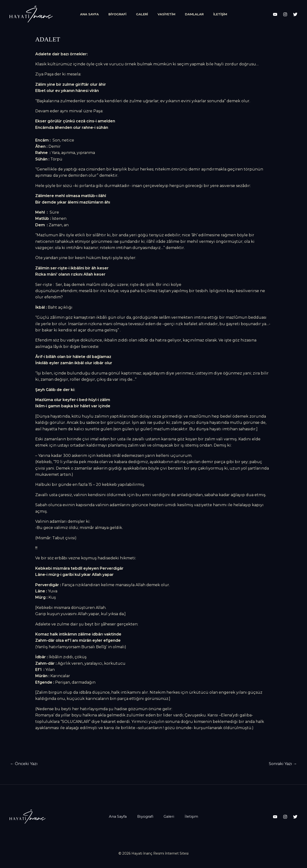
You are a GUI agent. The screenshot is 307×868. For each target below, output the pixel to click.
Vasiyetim (166, 14)
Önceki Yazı (24, 764)
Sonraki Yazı (283, 764)
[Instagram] (285, 14)
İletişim (220, 14)
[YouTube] (275, 14)
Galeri (142, 14)
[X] (295, 14)
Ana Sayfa (89, 14)
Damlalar (194, 14)
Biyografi (117, 14)
